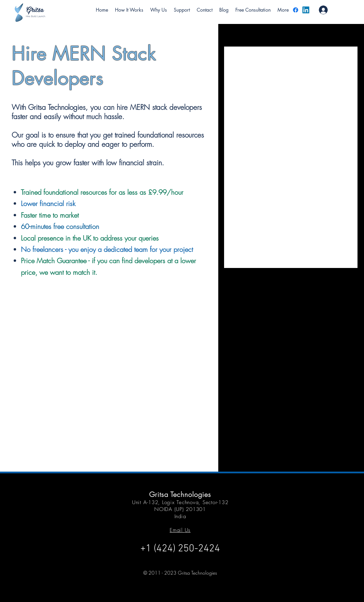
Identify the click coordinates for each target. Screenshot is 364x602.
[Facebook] (296, 10)
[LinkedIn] (306, 10)
